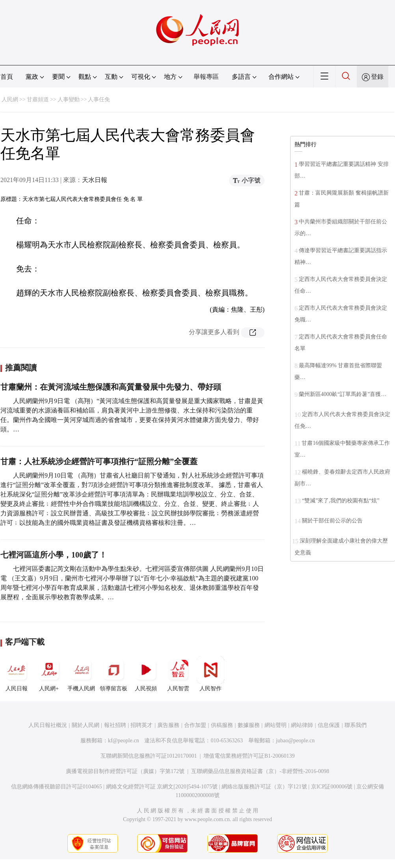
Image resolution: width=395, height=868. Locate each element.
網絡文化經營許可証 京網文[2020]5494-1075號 (162, 787)
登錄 (377, 77)
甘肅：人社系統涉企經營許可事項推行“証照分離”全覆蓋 (99, 461)
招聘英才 (142, 725)
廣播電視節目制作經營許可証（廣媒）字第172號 (125, 771)
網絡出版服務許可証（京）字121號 (264, 787)
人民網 (10, 99)
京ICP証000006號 (332, 787)
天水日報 (95, 180)
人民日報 (17, 674)
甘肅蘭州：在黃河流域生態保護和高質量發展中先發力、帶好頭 (111, 387)
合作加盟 (195, 725)
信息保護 (329, 725)
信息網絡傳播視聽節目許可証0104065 (57, 787)
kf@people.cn (124, 741)
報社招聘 (115, 725)
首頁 (7, 77)
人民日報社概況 (48, 725)
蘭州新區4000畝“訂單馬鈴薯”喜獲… (343, 394)
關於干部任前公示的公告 (332, 521)
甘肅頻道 (38, 99)
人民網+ (49, 674)
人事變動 (69, 99)
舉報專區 (206, 77)
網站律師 (302, 725)
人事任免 (99, 99)
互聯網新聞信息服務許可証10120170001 (149, 756)
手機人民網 (81, 674)
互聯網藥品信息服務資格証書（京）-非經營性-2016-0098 (260, 771)
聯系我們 (356, 725)
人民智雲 (178, 674)
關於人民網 (86, 725)
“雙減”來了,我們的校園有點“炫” (341, 501)
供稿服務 (222, 725)
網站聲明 (276, 725)
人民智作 (211, 674)
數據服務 (249, 725)
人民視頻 (146, 674)
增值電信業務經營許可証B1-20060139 (249, 756)
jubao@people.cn (295, 741)
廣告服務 (168, 725)
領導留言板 (114, 674)
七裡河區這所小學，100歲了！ (54, 555)
